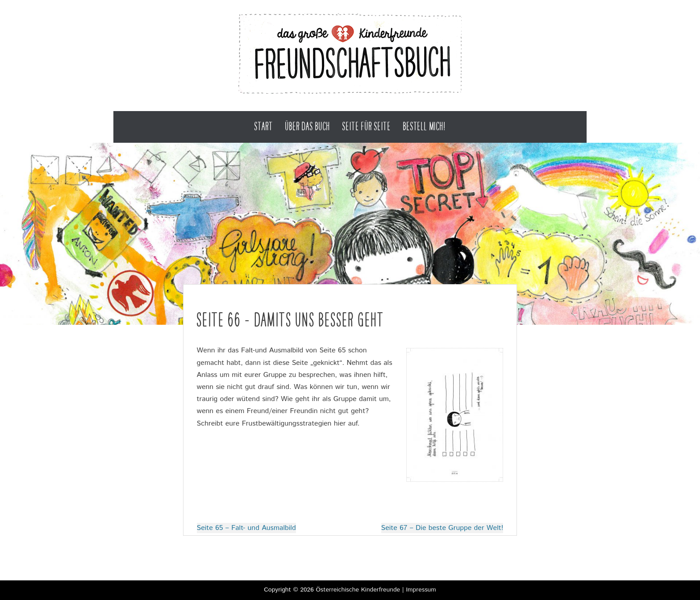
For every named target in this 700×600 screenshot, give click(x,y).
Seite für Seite (367, 126)
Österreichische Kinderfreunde (358, 590)
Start (264, 126)
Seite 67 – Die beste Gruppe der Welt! (442, 528)
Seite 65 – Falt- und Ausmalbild (246, 528)
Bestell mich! (424, 126)
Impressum (421, 590)
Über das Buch (308, 126)
